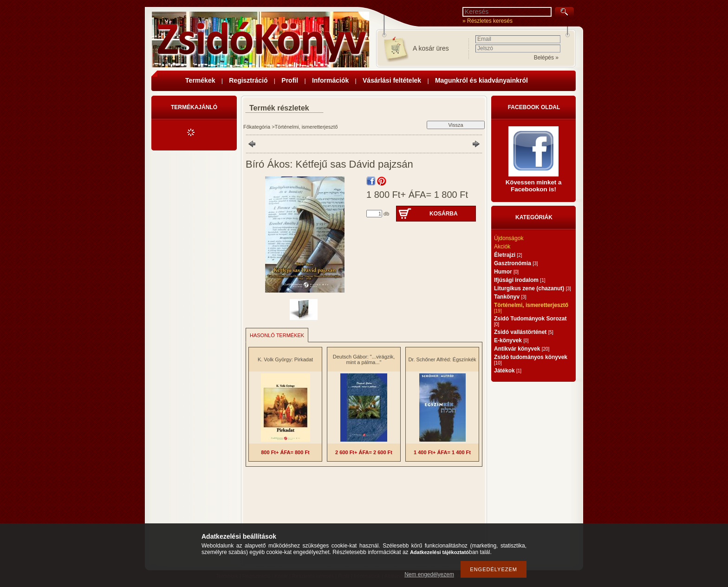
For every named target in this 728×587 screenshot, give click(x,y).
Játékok (508, 371)
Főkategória (257, 127)
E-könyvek (511, 340)
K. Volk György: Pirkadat (285, 359)
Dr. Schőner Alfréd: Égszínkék (442, 359)
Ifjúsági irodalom (520, 280)
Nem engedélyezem (429, 574)
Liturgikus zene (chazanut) (533, 288)
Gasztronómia (516, 263)
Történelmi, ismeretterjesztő (306, 127)
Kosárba (444, 214)
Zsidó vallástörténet (524, 332)
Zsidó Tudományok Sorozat (530, 321)
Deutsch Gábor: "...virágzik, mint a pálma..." (364, 359)
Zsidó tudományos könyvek (531, 360)
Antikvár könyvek (522, 349)
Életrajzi (508, 255)
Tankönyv (510, 297)
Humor (506, 272)
